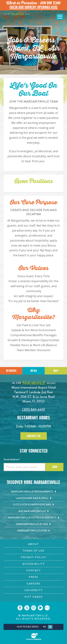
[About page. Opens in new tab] (33, 544)
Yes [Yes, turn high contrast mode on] (44, 627)
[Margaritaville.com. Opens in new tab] (33, 531)
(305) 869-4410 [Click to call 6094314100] (34, 410)
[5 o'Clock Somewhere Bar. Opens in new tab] (33, 505)
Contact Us (34, 436)
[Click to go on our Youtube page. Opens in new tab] (40, 608)
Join (54, 467)
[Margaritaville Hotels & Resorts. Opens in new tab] (33, 518)
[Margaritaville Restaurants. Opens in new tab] (33, 492)
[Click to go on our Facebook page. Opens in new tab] (20, 608)
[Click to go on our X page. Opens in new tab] (27, 608)
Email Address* (12, 459)
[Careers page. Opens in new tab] (33, 584)
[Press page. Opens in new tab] (33, 577)
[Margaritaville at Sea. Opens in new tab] (33, 524)
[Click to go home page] (17, 14)
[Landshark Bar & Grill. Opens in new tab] (33, 498)
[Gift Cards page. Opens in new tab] (33, 597)
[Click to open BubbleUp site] (34, 637)
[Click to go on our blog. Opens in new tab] (47, 608)
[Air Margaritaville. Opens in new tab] (33, 511)
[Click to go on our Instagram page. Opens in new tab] (34, 608)
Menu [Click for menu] (34, 371)
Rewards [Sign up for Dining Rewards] (11, 371)
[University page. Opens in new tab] (33, 590)
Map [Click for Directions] (56, 371)
